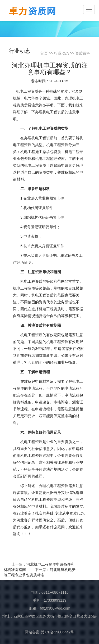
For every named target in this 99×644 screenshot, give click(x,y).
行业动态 (62, 53)
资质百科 (83, 53)
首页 (44, 53)
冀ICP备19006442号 (58, 632)
